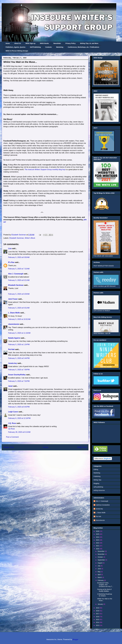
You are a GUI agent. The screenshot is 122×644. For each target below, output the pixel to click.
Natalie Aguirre (14, 338)
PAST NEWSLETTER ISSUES (104, 266)
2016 (98, 617)
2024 (98, 537)
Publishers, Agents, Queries (15, 47)
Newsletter (57, 43)
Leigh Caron (13, 412)
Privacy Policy (70, 43)
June (99, 569)
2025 (98, 534)
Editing (96, 469)
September (101, 560)
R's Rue (11, 262)
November (101, 554)
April (99, 575)
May (99, 572)
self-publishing (98, 487)
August (100, 563)
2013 (98, 625)
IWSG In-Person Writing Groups (17, 51)
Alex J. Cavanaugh (16, 274)
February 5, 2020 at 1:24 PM (19, 344)
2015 (98, 619)
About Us (18, 43)
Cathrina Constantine (103, 505)
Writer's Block (30, 238)
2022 (98, 543)
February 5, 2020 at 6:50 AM (19, 257)
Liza (10, 248)
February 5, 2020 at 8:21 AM (19, 280)
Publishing (97, 476)
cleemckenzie (14, 324)
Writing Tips (97, 480)
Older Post (82, 447)
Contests (48, 47)
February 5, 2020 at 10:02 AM (19, 319)
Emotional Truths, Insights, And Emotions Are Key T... (105, 585)
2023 (98, 540)
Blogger (75, 639)
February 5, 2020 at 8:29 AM (19, 294)
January (100, 604)
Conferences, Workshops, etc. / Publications (83, 47)
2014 (98, 622)
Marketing (60, 47)
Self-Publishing (35, 47)
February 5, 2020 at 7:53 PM (19, 381)
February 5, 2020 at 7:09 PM (19, 370)
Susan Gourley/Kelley (17, 375)
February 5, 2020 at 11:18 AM (19, 333)
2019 (98, 608)
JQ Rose (11, 429)
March (100, 577)
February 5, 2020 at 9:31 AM (19, 308)
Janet (10, 386)
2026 (98, 531)
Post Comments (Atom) (50, 454)
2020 (98, 549)
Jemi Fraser (13, 299)
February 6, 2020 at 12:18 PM (19, 418)
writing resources (99, 490)
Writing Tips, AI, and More (89, 43)
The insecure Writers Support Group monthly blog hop (45, 169)
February (101, 580)
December (101, 551)
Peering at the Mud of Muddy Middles (104, 590)
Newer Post (9, 447)
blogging (96, 483)
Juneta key (13, 363)
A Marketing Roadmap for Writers (105, 595)
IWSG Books (44, 43)
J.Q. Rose (12, 423)
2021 (98, 546)
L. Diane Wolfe (14, 313)
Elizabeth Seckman (17, 238)
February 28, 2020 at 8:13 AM (19, 432)
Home (8, 43)
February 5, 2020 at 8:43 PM (19, 407)
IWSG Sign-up (30, 43)
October (100, 557)
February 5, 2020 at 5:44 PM (19, 358)
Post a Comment (12, 437)
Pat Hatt (11, 349)
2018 (98, 611)
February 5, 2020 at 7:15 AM (19, 269)
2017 (98, 614)
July (99, 566)
